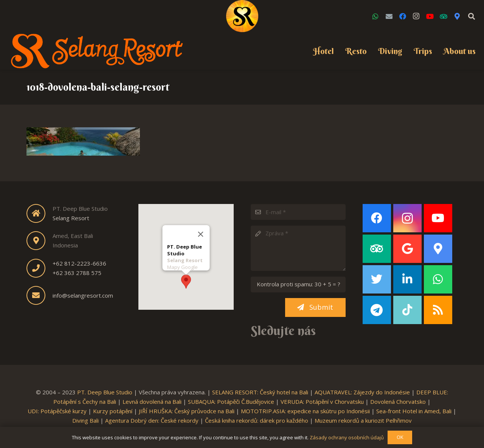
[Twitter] (377, 279)
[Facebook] (403, 16)
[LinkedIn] (407, 279)
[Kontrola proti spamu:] (298, 284)
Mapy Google (182, 266)
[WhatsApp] (375, 16)
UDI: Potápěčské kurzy (57, 411)
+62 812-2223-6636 (79, 263)
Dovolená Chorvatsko (398, 402)
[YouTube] (430, 16)
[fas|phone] (40, 268)
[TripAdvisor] (444, 16)
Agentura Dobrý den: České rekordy (152, 420)
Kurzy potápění (113, 411)
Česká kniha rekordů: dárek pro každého (257, 420)
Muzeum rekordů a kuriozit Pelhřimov (363, 420)
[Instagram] (416, 16)
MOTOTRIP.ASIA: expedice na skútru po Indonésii (305, 411)
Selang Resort (71, 218)
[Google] (407, 249)
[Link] (242, 16)
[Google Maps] (457, 16)
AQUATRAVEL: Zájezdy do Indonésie (362, 392)
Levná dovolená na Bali (152, 402)
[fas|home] (40, 213)
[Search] (472, 16)
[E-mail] (298, 212)
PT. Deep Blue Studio (105, 392)
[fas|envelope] (40, 295)
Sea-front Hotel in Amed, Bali (414, 411)
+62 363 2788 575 (77, 273)
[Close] (200, 233)
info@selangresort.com (83, 295)
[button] (186, 281)
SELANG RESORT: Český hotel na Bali (260, 392)
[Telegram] (377, 310)
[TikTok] (407, 310)
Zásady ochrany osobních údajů (347, 437)
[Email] (389, 16)
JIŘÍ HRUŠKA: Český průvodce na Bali (187, 411)
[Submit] (315, 307)
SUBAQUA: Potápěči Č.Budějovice (231, 402)
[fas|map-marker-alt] (40, 241)
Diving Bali (85, 420)
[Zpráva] (298, 248)
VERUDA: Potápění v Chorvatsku (322, 402)
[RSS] (438, 310)
